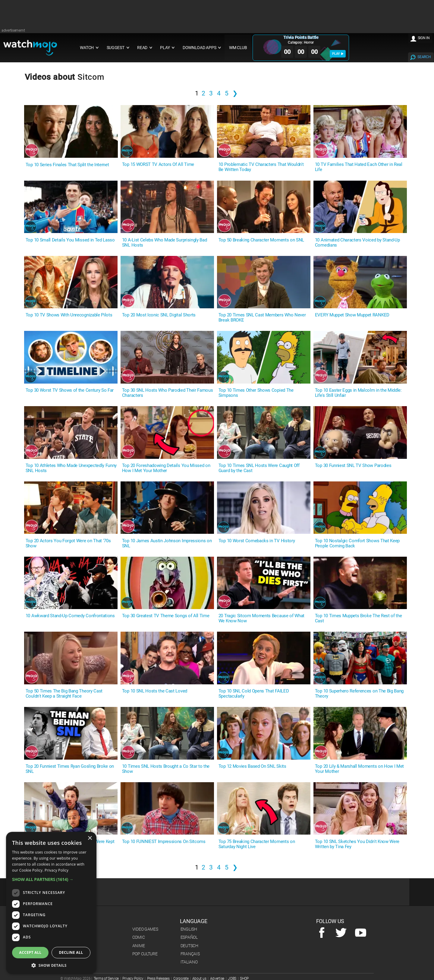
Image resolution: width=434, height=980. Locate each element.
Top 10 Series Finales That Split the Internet (67, 165)
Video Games (145, 929)
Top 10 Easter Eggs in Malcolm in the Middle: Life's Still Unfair (358, 393)
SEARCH (424, 57)
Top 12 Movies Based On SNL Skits (252, 766)
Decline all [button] (71, 952)
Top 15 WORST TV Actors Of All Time (158, 165)
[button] (51, 879)
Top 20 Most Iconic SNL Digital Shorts (159, 315)
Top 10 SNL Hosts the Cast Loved (155, 691)
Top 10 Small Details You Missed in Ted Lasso (70, 240)
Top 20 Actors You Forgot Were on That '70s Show (68, 543)
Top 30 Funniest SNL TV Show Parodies (353, 466)
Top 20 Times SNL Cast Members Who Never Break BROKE (262, 318)
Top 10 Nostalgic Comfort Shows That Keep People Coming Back (357, 543)
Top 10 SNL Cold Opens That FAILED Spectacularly (254, 694)
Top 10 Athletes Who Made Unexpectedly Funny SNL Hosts (71, 468)
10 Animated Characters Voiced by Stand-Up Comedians (357, 243)
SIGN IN (424, 38)
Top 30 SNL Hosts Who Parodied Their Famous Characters (168, 393)
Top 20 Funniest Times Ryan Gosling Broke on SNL (70, 769)
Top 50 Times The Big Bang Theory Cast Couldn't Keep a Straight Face (64, 694)
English (189, 929)
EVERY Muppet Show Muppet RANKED (352, 315)
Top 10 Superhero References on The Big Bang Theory (359, 694)
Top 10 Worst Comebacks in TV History (257, 541)
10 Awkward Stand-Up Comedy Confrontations (70, 616)
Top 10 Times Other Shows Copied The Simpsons (256, 393)
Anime (139, 946)
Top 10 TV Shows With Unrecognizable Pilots (69, 315)
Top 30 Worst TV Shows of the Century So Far (70, 390)
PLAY (338, 54)
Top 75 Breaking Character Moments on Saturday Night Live (257, 844)
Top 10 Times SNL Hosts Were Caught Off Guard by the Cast (259, 468)
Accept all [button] (30, 952)
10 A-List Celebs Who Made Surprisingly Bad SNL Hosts (165, 243)
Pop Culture (145, 954)
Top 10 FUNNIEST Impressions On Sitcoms (164, 842)
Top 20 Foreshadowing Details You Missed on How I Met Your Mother (166, 468)
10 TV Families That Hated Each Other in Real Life (359, 167)
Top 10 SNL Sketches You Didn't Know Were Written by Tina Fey (357, 844)
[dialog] (51, 903)
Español (189, 937)
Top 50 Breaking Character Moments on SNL (261, 240)
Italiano (189, 962)
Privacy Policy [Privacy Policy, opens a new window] (57, 870)
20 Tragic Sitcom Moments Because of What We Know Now (261, 618)
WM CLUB (238, 48)
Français (190, 954)
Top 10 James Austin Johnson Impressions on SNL (167, 543)
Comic (139, 937)
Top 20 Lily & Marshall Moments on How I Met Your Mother (359, 769)
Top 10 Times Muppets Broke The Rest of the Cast (359, 618)
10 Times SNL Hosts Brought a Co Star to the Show (166, 769)
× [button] (90, 838)
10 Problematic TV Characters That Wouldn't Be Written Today (261, 167)
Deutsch (189, 946)
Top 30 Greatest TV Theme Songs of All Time (166, 616)
